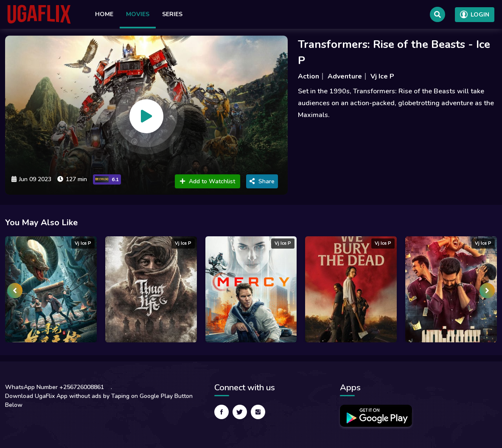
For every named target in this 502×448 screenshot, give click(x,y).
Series (172, 14)
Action (308, 76)
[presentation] (15, 291)
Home (104, 14)
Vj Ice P (382, 76)
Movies (138, 14)
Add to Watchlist (208, 181)
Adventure (345, 76)
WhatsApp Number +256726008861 (55, 387)
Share (262, 181)
